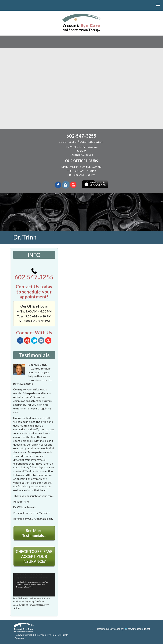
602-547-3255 (81, 136)
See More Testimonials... (34, 533)
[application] (34, 585)
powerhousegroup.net (137, 629)
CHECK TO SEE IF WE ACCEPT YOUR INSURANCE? (34, 556)
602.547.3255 (34, 274)
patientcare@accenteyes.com (81, 141)
